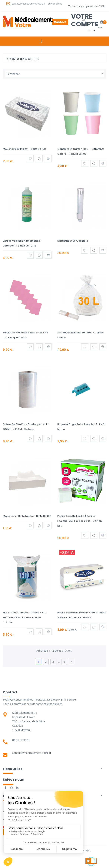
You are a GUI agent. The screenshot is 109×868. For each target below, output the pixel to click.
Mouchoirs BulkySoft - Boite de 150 (24, 149)
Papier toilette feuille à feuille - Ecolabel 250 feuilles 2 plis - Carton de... (79, 521)
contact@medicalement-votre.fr (32, 753)
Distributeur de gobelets (73, 241)
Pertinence (55, 74)
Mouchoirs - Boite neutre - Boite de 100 (27, 516)
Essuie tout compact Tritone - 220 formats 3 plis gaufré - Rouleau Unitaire (25, 617)
